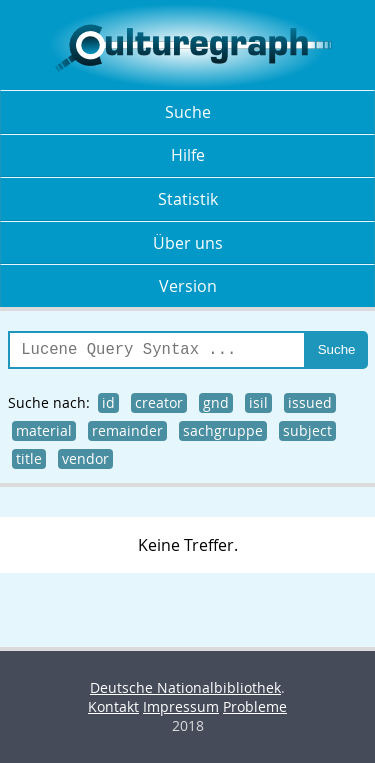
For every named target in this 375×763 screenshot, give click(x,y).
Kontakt (113, 706)
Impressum (181, 706)
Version (188, 286)
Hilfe (188, 155)
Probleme (255, 706)
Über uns (188, 243)
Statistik (188, 199)
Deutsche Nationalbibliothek (185, 687)
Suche (188, 112)
